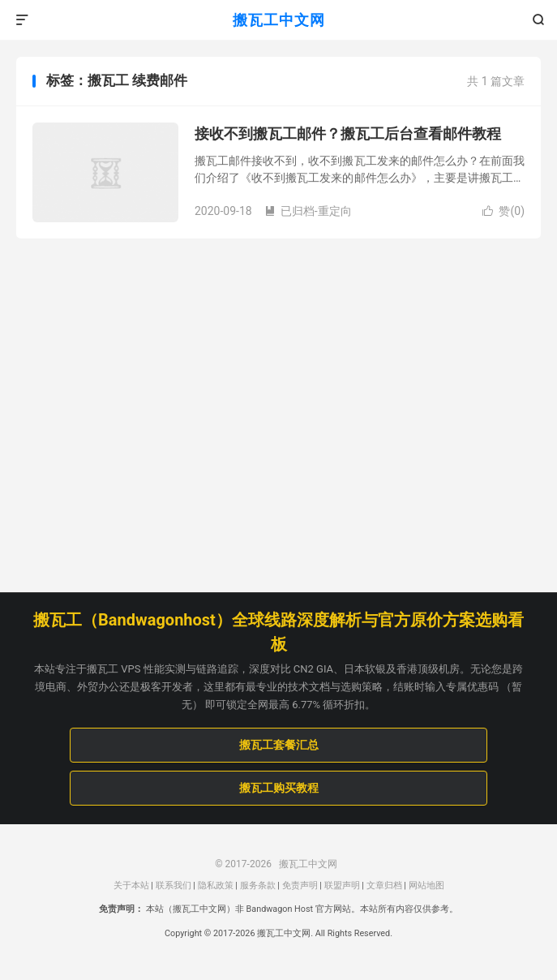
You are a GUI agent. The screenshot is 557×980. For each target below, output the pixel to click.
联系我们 (174, 885)
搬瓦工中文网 (279, 20)
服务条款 (258, 885)
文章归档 (384, 885)
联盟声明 (342, 885)
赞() (503, 211)
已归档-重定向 (308, 211)
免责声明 (300, 885)
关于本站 (131, 885)
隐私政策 (216, 885)
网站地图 (426, 885)
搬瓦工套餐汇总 (279, 745)
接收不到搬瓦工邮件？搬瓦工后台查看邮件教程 (348, 133)
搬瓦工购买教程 (279, 788)
